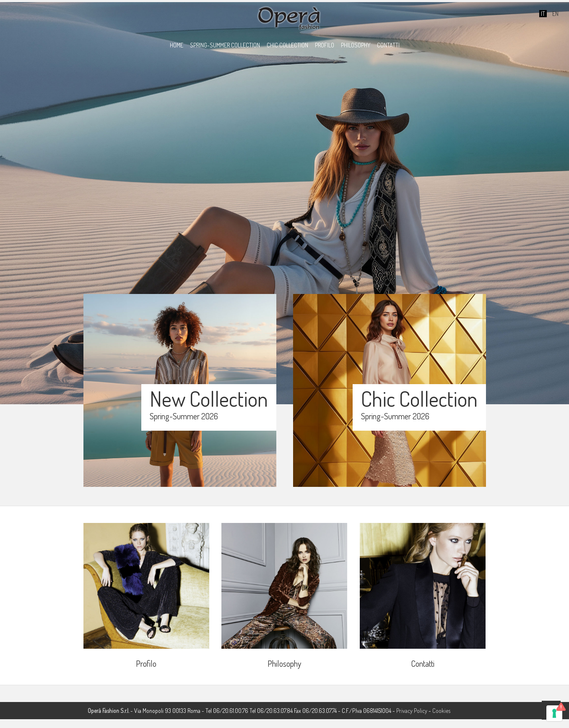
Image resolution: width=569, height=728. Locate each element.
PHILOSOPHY (356, 45)
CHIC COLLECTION (287, 45)
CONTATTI (388, 45)
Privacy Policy (412, 711)
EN (555, 14)
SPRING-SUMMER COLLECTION (225, 45)
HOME (177, 45)
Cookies (441, 711)
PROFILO (325, 45)
